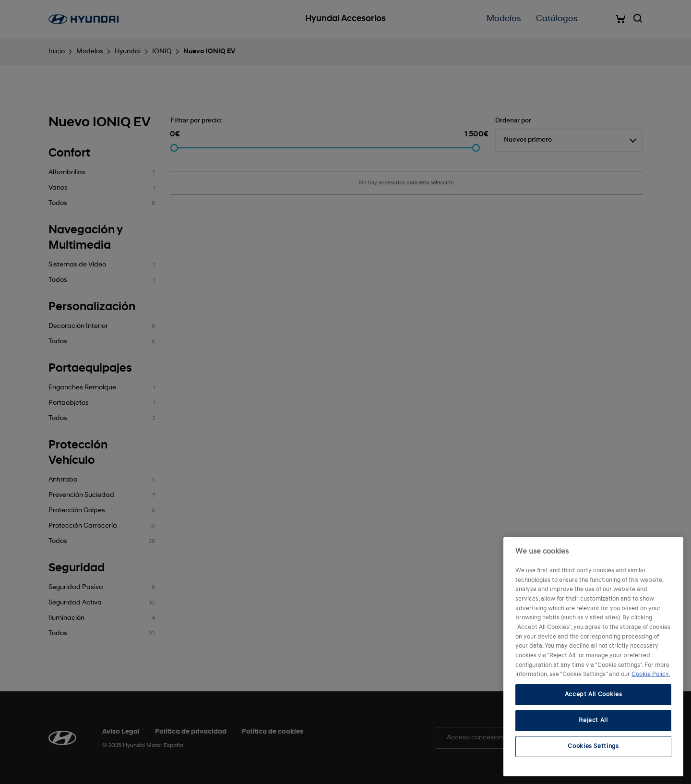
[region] (593, 657)
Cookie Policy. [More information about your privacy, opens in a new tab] (651, 674)
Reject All (593, 720)
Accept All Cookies (594, 694)
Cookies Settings (593, 746)
